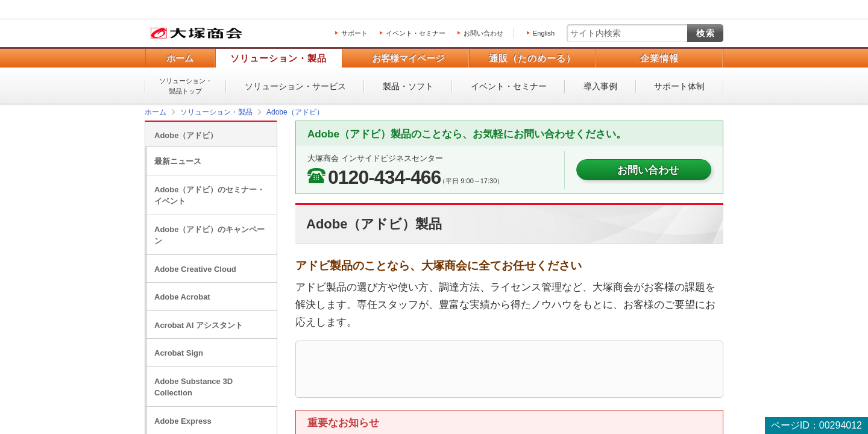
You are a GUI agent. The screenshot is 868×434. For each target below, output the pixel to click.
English (544, 33)
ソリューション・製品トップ (186, 86)
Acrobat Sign (179, 353)
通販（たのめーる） (532, 58)
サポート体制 (679, 86)
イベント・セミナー (416, 33)
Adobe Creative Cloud (195, 269)
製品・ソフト (408, 86)
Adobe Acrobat (182, 297)
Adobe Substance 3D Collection (193, 387)
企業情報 (659, 58)
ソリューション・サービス (295, 86)
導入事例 (600, 86)
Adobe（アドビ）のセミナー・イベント (209, 196)
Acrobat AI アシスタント (199, 325)
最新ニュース (178, 161)
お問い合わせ (483, 33)
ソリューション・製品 (278, 58)
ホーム (180, 58)
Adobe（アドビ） (186, 135)
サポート (354, 33)
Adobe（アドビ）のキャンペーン (209, 235)
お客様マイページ (408, 58)
